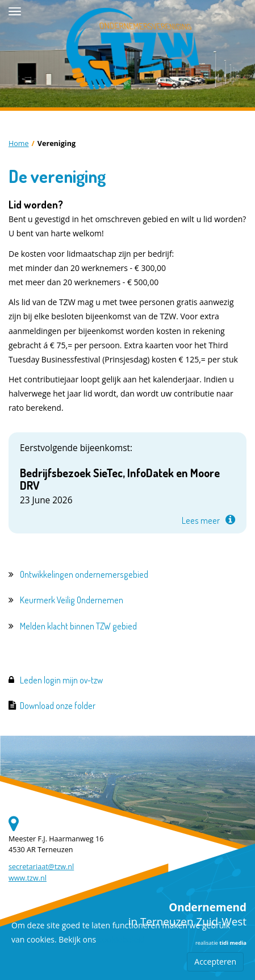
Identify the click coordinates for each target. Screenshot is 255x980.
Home (19, 143)
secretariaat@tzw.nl (41, 867)
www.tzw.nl (28, 878)
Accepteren (215, 962)
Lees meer (201, 520)
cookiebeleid (122, 939)
